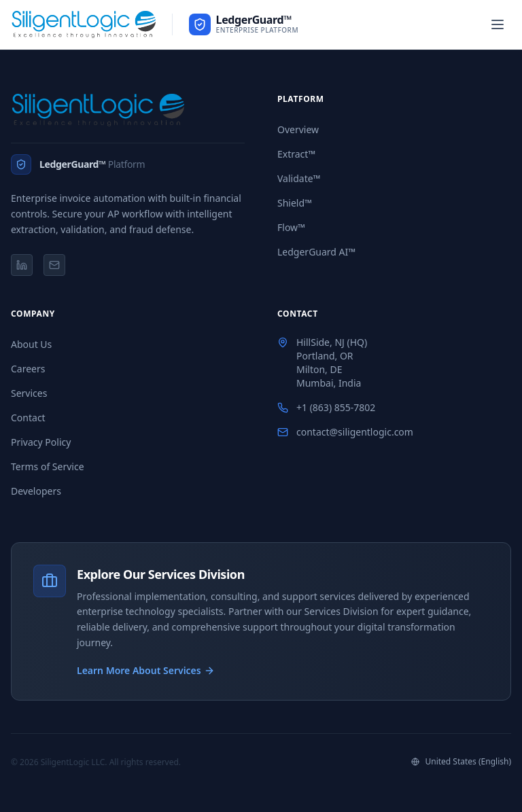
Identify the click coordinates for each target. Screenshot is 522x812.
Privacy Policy (41, 442)
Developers (36, 491)
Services (29, 393)
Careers (28, 369)
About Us (31, 344)
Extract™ (296, 154)
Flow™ (291, 227)
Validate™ (299, 178)
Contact (28, 418)
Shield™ (295, 203)
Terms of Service (48, 466)
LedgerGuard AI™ (316, 252)
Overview (298, 129)
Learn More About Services (146, 670)
